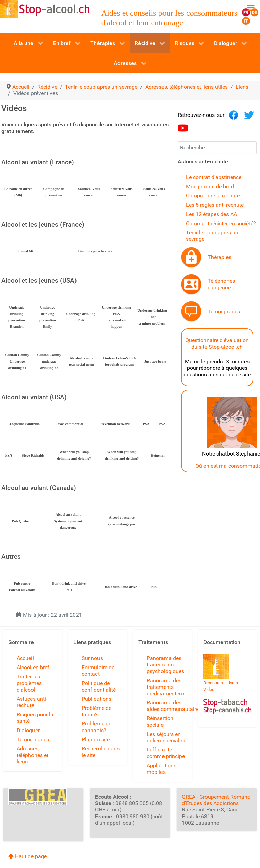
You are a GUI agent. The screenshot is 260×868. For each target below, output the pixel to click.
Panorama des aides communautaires (174, 706)
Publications (96, 699)
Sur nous (92, 658)
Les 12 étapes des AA (211, 214)
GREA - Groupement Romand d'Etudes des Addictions (216, 800)
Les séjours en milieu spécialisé (166, 737)
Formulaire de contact (98, 671)
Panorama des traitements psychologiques (165, 665)
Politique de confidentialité (99, 686)
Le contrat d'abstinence (214, 177)
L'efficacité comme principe (166, 753)
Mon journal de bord (210, 186)
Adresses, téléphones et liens (32, 755)
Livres (232, 683)
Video (209, 689)
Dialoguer (28, 730)
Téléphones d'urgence (221, 284)
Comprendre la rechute (213, 196)
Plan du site (96, 739)
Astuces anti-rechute (32, 702)
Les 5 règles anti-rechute (215, 205)
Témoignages (224, 311)
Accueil (25, 658)
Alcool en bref (33, 667)
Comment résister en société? (221, 223)
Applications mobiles (161, 769)
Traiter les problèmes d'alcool (29, 683)
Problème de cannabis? (96, 727)
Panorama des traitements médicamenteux (166, 687)
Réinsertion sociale (160, 721)
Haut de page (28, 856)
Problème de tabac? (96, 711)
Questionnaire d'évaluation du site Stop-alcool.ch (217, 343)
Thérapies (219, 257)
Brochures (213, 683)
